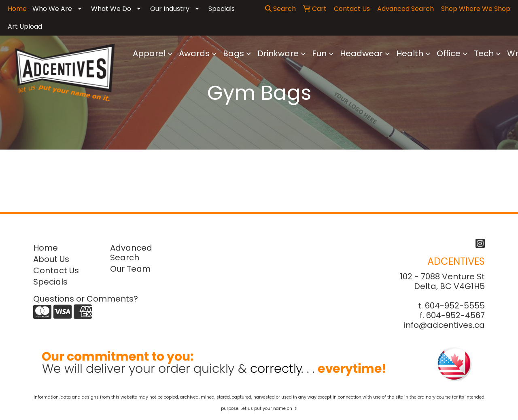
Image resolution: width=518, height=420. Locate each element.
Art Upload (25, 26)
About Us (51, 259)
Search (280, 9)
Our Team (130, 269)
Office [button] (449, 53)
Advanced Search (131, 253)
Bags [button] (234, 53)
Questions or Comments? (86, 299)
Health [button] (410, 53)
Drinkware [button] (278, 53)
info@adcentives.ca (444, 325)
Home (46, 248)
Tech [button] (484, 53)
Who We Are (52, 9)
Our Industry (170, 9)
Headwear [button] (361, 53)
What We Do (111, 9)
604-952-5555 (455, 306)
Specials (222, 9)
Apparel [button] (149, 53)
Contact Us (56, 270)
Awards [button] (194, 53)
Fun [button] (319, 53)
